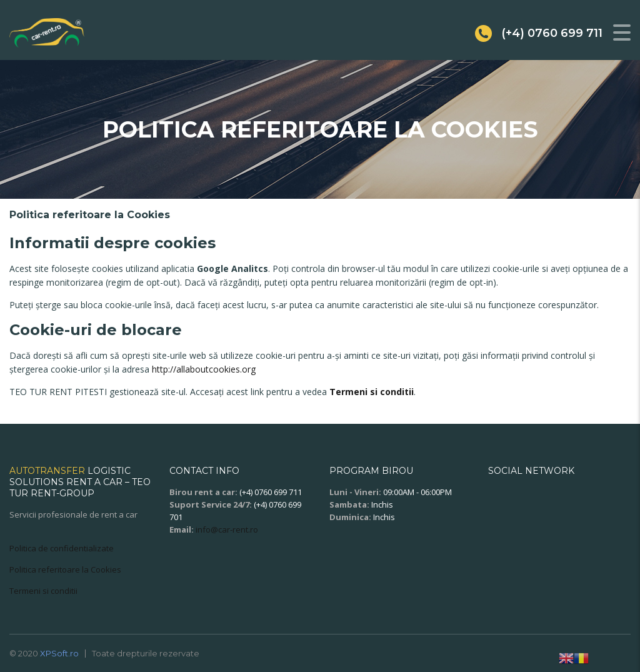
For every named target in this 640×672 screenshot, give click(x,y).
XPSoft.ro (59, 653)
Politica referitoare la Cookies (65, 569)
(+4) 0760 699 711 (271, 492)
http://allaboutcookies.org (204, 369)
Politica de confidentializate (62, 548)
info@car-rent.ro (227, 529)
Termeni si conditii (372, 392)
